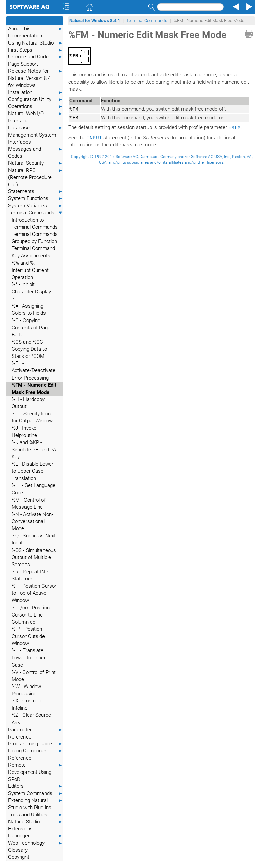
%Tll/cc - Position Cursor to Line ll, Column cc (31, 615)
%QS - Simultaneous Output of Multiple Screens (34, 557)
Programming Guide (36, 744)
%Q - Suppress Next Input (34, 539)
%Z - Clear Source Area (31, 719)
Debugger (36, 836)
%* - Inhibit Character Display (31, 288)
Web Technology (36, 843)
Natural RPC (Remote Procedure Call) (36, 177)
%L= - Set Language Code (33, 489)
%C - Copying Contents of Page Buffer (31, 328)
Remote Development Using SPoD (36, 772)
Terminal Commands (36, 213)
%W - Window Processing (26, 690)
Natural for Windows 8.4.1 (95, 21)
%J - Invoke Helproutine (24, 431)
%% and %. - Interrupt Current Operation (30, 270)
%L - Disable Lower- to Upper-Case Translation (33, 471)
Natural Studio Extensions (36, 825)
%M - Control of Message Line (29, 504)
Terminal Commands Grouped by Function (35, 238)
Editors (36, 786)
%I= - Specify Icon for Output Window (32, 417)
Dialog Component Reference (36, 754)
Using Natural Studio (36, 43)
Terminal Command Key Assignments (33, 252)
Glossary (18, 850)
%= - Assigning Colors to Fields (29, 309)
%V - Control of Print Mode (34, 676)
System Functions (36, 199)
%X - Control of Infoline (28, 704)
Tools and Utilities (36, 815)
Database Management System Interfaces (36, 135)
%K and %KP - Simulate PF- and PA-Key (34, 450)
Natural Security (36, 163)
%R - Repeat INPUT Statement (33, 575)
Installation (36, 93)
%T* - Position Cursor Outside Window (28, 636)
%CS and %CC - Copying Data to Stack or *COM (29, 349)
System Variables (36, 206)
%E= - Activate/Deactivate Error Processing (33, 370)
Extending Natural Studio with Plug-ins (36, 804)
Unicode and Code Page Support (36, 60)
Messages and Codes (36, 152)
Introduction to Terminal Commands (35, 223)
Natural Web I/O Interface (36, 117)
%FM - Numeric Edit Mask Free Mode (34, 389)
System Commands (36, 793)
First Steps (36, 50)
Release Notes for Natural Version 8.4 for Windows (36, 78)
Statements (36, 192)
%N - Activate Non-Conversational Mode (32, 521)
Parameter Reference (36, 733)
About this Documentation (36, 32)
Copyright (19, 857)
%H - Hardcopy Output (28, 403)
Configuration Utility (36, 99)
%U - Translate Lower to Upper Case (29, 658)
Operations (36, 107)
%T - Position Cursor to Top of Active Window (34, 593)
